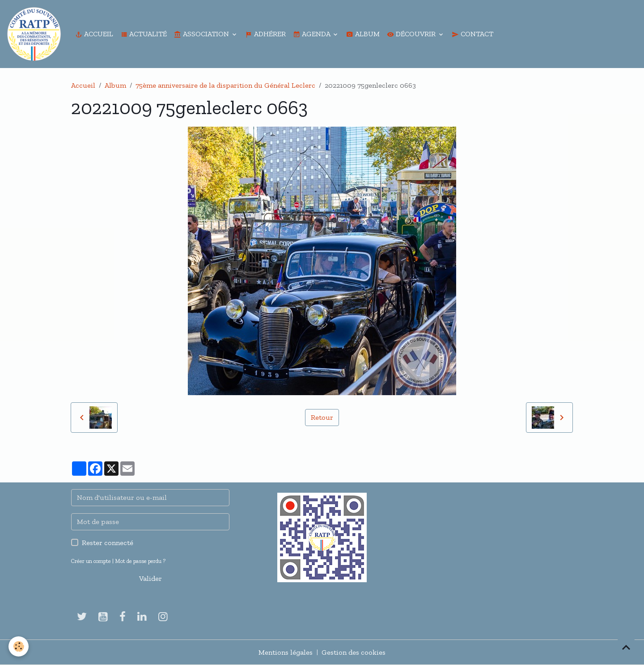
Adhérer (265, 34)
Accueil (94, 34)
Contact (472, 34)
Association (202, 34)
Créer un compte (91, 561)
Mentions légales (286, 652)
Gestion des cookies (354, 652)
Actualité (144, 34)
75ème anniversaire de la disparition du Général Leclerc (225, 85)
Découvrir (412, 34)
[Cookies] (19, 646)
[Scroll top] (626, 647)
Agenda (312, 34)
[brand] (36, 34)
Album (363, 34)
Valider (150, 578)
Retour (322, 417)
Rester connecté (108, 543)
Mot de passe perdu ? (140, 561)
